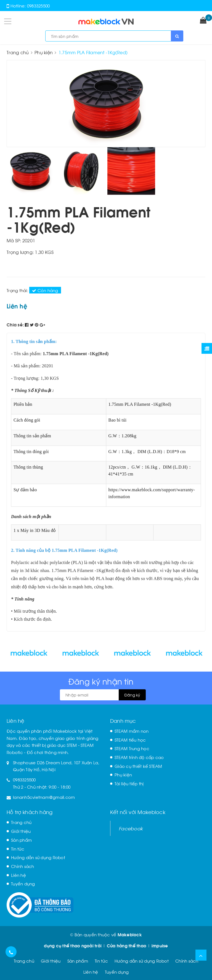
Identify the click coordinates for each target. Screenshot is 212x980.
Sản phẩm (21, 840)
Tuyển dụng (23, 883)
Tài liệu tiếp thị (129, 783)
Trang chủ (21, 822)
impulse (160, 945)
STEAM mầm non (132, 731)
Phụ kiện (123, 774)
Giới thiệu (21, 831)
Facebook (131, 828)
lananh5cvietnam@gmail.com (44, 797)
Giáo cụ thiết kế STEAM (138, 766)
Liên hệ (18, 875)
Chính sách (23, 866)
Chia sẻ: (15, 324)
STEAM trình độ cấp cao (139, 757)
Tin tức (18, 849)
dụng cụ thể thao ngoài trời (73, 945)
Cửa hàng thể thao (127, 945)
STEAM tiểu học (130, 740)
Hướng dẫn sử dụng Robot (38, 857)
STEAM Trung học (132, 748)
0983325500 (39, 6)
